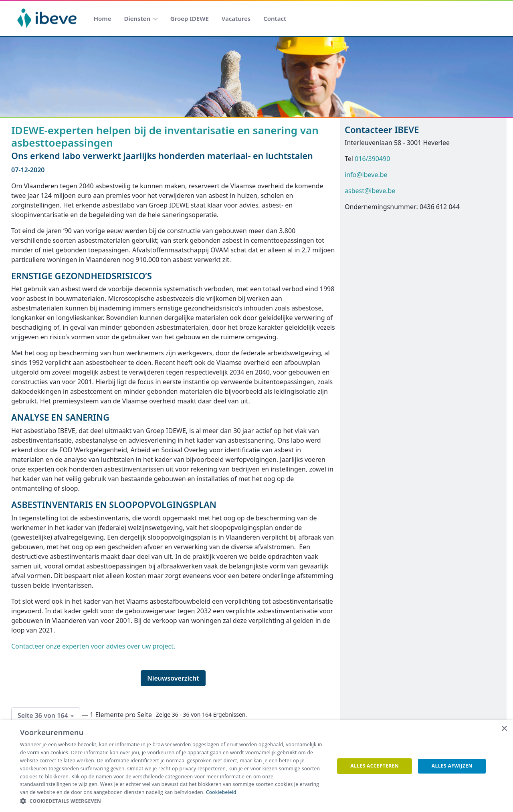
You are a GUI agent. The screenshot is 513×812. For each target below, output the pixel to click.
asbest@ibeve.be (370, 191)
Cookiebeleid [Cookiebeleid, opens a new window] (221, 792)
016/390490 (372, 159)
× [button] (504, 729)
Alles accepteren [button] (375, 766)
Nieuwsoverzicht (173, 678)
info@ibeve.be (366, 175)
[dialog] (256, 766)
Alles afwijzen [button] (452, 766)
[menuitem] (103, 19)
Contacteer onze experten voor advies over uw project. (93, 646)
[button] (173, 801)
